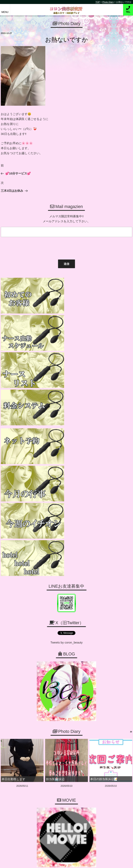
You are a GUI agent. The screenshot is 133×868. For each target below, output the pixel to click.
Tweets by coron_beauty (67, 447)
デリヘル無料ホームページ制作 (73, 862)
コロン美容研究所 (67, 8)
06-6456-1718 (68, 707)
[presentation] (29, 247)
